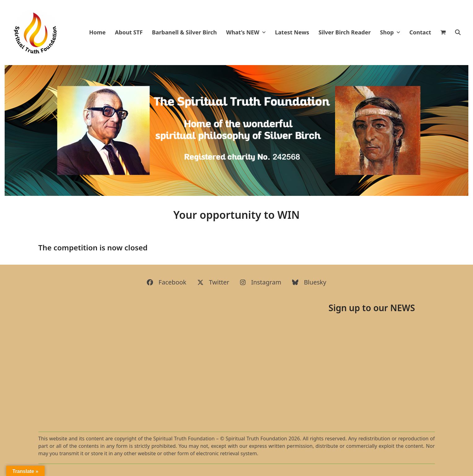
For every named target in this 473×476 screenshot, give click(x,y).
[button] (446, 33)
